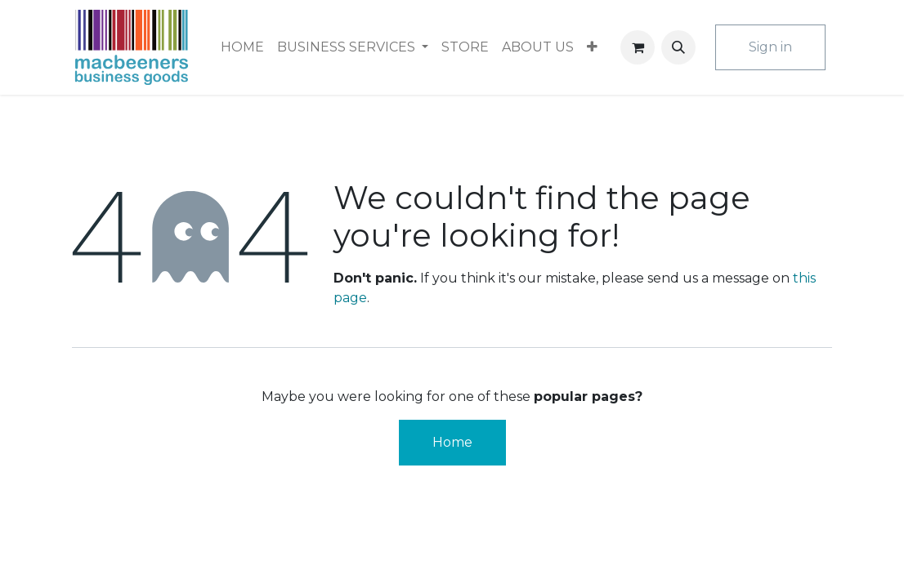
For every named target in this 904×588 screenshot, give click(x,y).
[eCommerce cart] (638, 47)
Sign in (770, 47)
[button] (678, 47)
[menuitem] (242, 47)
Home (452, 442)
